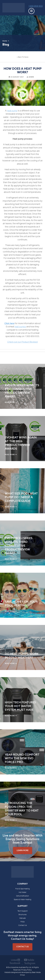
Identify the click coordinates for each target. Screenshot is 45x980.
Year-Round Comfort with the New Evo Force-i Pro (22, 758)
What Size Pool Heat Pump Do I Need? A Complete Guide (21, 497)
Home (5, 41)
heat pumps (20, 327)
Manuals (23, 918)
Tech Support (23, 911)
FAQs (23, 922)
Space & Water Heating (22, 900)
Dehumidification (23, 896)
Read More (11, 402)
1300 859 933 (36, 6)
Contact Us (23, 926)
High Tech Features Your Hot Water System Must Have (20, 706)
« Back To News (23, 57)
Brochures (23, 915)
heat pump (12, 111)
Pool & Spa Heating (22, 889)
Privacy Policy (26, 970)
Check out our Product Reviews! (23, 342)
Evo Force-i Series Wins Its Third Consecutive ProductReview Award (19, 546)
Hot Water (23, 893)
